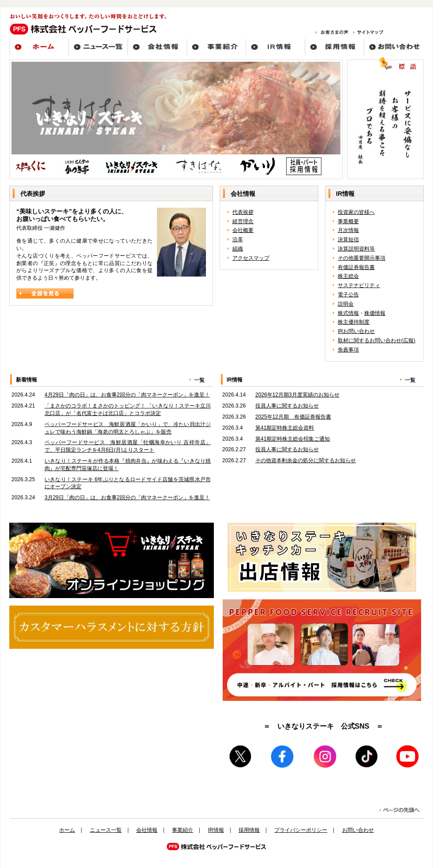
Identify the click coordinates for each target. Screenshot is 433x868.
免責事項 (348, 350)
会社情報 (147, 830)
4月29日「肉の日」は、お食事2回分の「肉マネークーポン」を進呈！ (127, 395)
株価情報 (375, 313)
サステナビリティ (359, 285)
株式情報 (348, 313)
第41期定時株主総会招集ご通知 (293, 439)
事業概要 (348, 221)
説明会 (346, 304)
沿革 (238, 239)
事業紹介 (183, 830)
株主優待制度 (354, 322)
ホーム (67, 830)
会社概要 (243, 230)
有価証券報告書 (356, 267)
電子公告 (348, 295)
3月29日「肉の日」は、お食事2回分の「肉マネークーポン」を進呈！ (127, 498)
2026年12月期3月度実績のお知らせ (297, 395)
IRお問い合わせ (356, 331)
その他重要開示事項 (362, 258)
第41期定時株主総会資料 (285, 428)
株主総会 (348, 276)
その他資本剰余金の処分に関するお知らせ (306, 460)
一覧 (199, 380)
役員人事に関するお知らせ (287, 406)
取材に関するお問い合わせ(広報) (377, 340)
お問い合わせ (358, 830)
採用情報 (249, 830)
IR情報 (216, 830)
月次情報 (348, 230)
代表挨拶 (243, 212)
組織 (238, 249)
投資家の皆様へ (356, 212)
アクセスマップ (251, 258)
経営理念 (243, 221)
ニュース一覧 (106, 830)
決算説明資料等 (356, 249)
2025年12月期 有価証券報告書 (293, 417)
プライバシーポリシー (301, 830)
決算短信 (348, 239)
